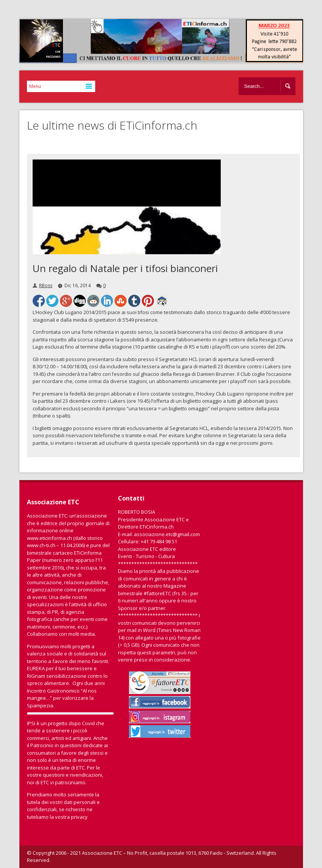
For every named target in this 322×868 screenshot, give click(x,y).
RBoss (46, 285)
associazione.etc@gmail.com (167, 534)
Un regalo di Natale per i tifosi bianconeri (125, 268)
